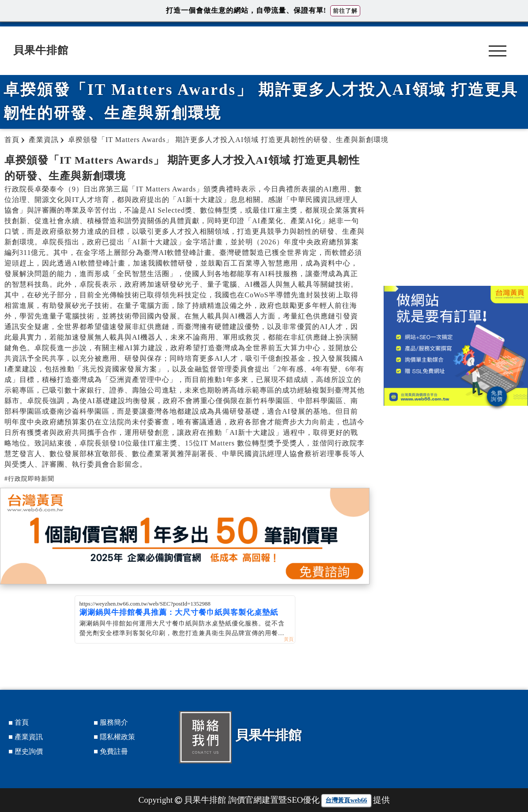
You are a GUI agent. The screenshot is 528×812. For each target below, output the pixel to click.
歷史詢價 (29, 751)
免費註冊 (114, 751)
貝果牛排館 (41, 50)
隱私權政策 (117, 737)
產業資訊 (29, 737)
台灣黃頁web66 (346, 800)
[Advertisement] (456, 215)
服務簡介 (114, 722)
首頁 (22, 722)
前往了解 (345, 11)
